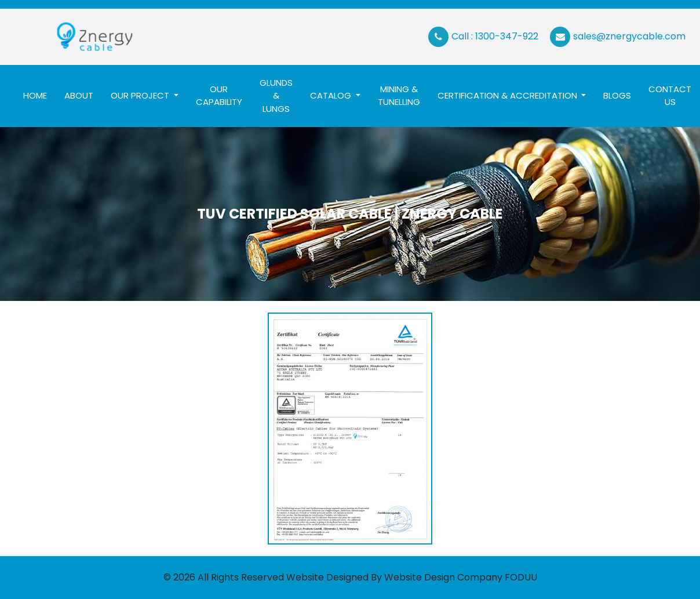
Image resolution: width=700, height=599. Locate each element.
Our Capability (219, 96)
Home (39, 95)
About (79, 95)
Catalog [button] (332, 95)
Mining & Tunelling (399, 96)
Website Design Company (443, 577)
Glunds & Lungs (276, 96)
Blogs (617, 95)
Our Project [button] (141, 95)
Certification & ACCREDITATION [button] (508, 95)
